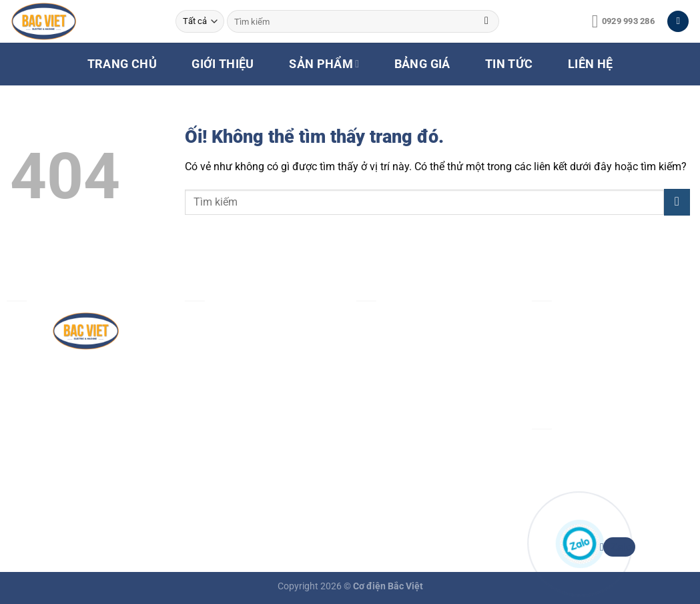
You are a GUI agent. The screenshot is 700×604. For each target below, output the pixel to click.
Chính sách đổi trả (399, 444)
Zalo (618, 547)
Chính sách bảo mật (404, 351)
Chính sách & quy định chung (425, 321)
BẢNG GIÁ (422, 64)
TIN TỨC (509, 64)
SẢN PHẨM (324, 64)
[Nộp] (487, 21)
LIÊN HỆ (590, 64)
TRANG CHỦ (122, 64)
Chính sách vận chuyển (411, 413)
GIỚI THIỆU (223, 64)
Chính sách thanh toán (410, 383)
